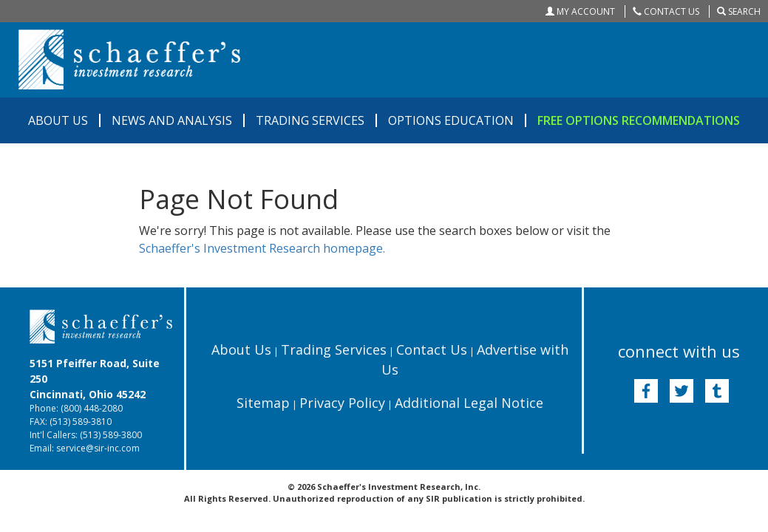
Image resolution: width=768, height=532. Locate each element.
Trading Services (334, 349)
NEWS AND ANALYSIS (172, 120)
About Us (241, 349)
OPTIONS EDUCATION (451, 120)
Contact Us (432, 349)
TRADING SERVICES (310, 120)
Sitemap (263, 403)
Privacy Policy (342, 403)
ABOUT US (58, 120)
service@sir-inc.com (98, 448)
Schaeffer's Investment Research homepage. (262, 248)
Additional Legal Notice (469, 403)
